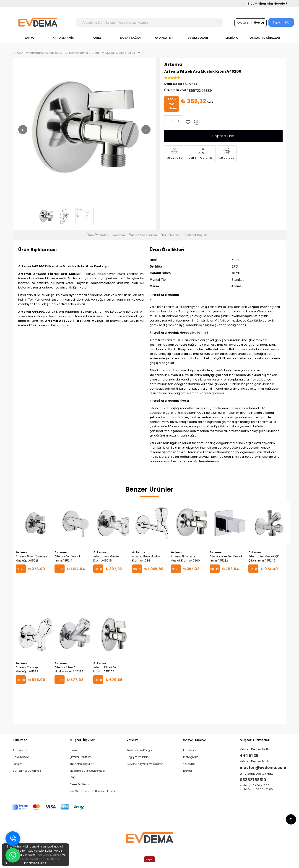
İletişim (18, 764)
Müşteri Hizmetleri (255, 740)
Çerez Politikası (80, 784)
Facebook (190, 750)
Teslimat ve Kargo (139, 750)
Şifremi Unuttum (81, 757)
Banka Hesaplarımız (27, 771)
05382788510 (253, 780)
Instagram (191, 757)
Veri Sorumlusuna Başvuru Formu (93, 791)
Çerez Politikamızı (50, 855)
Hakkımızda (21, 757)
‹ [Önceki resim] (23, 129)
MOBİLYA (232, 38)
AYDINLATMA (164, 38)
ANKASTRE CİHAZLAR (265, 38)
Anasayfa (20, 750)
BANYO (29, 38)
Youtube (189, 764)
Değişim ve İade (138, 757)
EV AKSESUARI (198, 38)
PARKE (97, 38)
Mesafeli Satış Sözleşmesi (87, 771)
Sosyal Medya (195, 740)
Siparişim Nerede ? (273, 4)
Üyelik (73, 750)
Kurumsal (21, 740)
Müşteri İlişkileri (83, 740)
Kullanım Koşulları (82, 764)
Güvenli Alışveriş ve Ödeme (145, 764)
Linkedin (189, 771)
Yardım (133, 740)
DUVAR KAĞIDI (130, 38)
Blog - (252, 4)
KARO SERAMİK (63, 38)
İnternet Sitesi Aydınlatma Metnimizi (36, 859)
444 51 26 (249, 756)
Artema (173, 64)
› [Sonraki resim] (146, 129)
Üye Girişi (243, 23)
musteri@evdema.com (263, 768)
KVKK (73, 777)
